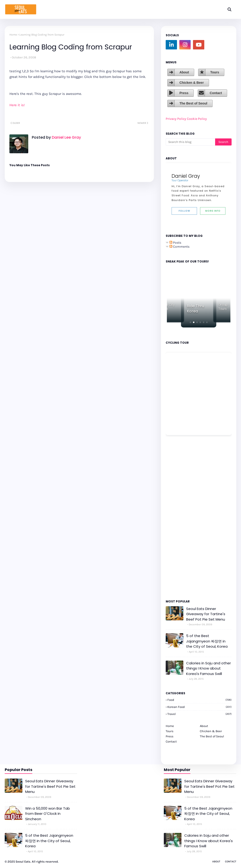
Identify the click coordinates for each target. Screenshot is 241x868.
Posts (175, 243)
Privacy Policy (176, 119)
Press (184, 93)
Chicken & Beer (191, 83)
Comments (179, 247)
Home (13, 35)
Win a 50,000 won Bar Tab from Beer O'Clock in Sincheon (48, 814)
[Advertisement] (180, 517)
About (184, 72)
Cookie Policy (197, 119)
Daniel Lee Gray (66, 137)
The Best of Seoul (193, 103)
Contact (216, 93)
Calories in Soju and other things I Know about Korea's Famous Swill (209, 668)
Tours (215, 72)
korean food (199, 707)
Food (199, 700)
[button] (190, 322)
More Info (213, 211)
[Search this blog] (190, 142)
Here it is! (17, 105)
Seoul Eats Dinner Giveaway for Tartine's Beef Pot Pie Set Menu (206, 614)
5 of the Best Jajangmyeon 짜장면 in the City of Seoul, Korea (207, 641)
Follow (184, 211)
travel (199, 714)
